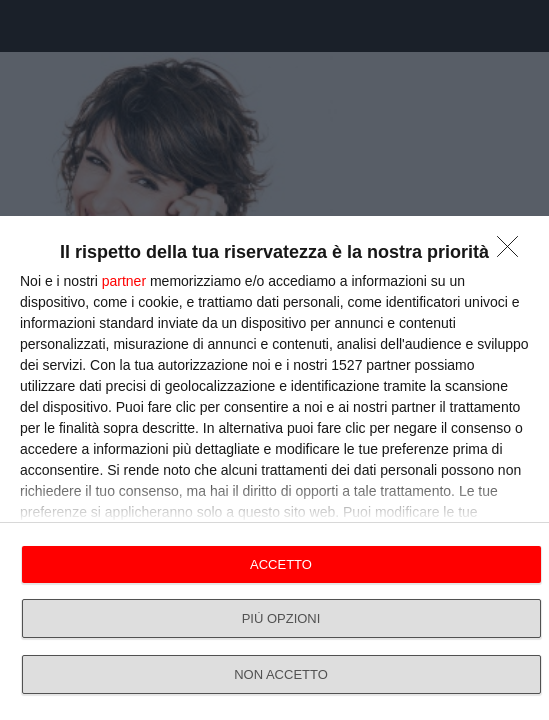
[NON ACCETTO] (513, 252)
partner (124, 281)
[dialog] (274, 468)
